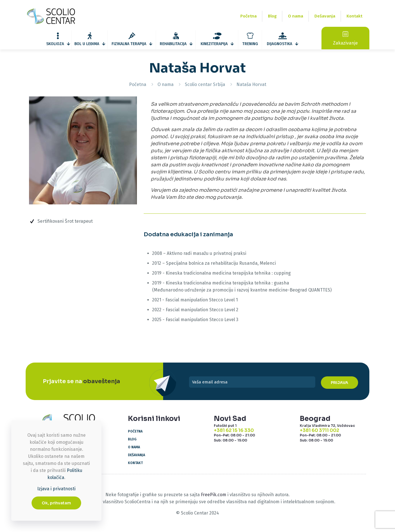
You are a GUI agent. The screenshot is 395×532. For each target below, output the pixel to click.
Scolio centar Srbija (205, 84)
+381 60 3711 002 (319, 430)
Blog (132, 439)
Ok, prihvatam (56, 503)
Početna (138, 84)
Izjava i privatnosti (56, 489)
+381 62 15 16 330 (234, 430)
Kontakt (135, 463)
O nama (166, 84)
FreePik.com (214, 495)
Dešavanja (137, 455)
